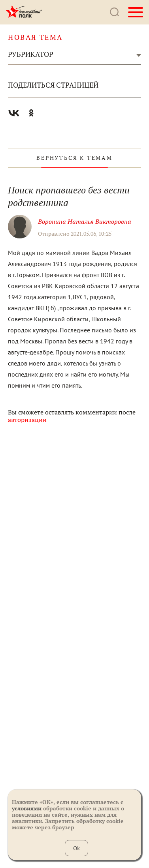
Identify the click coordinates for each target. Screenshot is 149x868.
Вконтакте (14, 113)
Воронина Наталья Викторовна (85, 221)
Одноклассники (31, 113)
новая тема (35, 37)
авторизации (27, 420)
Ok (76, 848)
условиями (27, 808)
